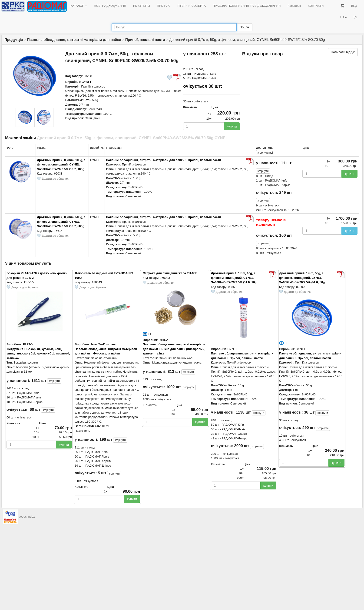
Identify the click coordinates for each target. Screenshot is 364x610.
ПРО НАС (164, 6)
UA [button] (344, 17)
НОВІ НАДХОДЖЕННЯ (110, 6)
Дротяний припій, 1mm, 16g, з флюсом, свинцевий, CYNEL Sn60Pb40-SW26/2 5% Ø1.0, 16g (234, 278)
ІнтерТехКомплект (104, 344)
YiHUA (164, 340)
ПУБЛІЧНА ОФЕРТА (192, 6)
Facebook (294, 6)
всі (265, 153)
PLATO (28, 344)
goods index (27, 517)
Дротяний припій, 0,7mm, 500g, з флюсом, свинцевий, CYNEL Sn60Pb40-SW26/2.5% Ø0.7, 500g (61, 222)
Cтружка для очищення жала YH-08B (170, 273)
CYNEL (87, 82)
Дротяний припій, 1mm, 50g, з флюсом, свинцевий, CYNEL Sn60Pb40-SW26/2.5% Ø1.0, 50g (302, 278)
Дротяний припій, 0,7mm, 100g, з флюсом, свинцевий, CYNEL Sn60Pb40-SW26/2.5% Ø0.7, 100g (61, 165)
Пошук (244, 27)
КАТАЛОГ (79, 6)
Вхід (354, 6)
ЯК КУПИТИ (141, 6)
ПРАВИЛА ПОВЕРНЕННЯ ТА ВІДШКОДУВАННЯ (247, 6)
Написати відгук (343, 52)
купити (232, 126)
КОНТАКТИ (316, 6)
